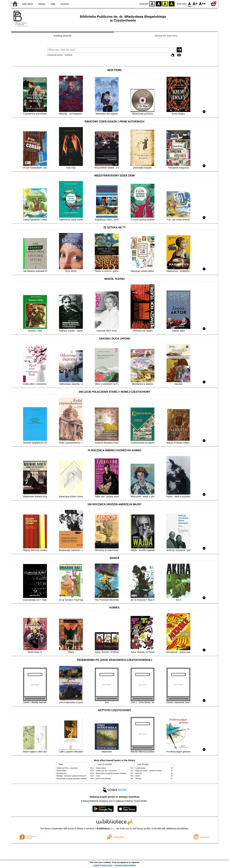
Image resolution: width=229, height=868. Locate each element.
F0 (189, 4)
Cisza (98, 776)
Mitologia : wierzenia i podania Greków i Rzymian (74, 776)
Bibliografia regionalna (166, 36)
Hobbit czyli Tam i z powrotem (67, 768)
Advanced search (55, 55)
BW (159, 4)
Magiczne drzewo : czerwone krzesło (148, 771)
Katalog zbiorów (63, 36)
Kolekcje (68, 55)
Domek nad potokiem (103, 779)
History (42, 4)
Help (53, 4)
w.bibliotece (105, 829)
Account (65, 4)
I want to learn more (103, 865)
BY (172, 4)
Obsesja (138, 779)
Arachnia (139, 773)
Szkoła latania (61, 771)
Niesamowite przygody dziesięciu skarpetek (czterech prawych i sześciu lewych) (85, 779)
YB (165, 4)
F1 (195, 4)
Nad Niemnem (62, 773)
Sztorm (138, 776)
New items (28, 4)
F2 (202, 4)
